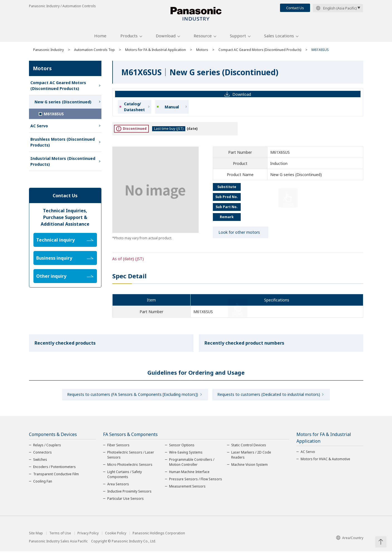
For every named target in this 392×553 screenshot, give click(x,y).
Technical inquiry (65, 241)
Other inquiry (65, 277)
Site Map (36, 535)
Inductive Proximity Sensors (129, 493)
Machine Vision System (249, 466)
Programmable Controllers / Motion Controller (192, 464)
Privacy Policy (88, 535)
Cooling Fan (43, 483)
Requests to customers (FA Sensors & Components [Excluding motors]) (132, 396)
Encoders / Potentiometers (54, 468)
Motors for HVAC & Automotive (325, 461)
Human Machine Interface (189, 473)
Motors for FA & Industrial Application (155, 51)
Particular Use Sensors (126, 500)
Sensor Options (182, 447)
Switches (40, 461)
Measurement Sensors (187, 488)
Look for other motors (239, 234)
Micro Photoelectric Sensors (130, 466)
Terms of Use (60, 535)
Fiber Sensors (118, 447)
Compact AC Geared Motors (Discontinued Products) (261, 51)
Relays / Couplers (47, 447)
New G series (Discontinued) (63, 103)
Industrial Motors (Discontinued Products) (63, 162)
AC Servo (39, 127)
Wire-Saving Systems (186, 454)
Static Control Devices (249, 447)
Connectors (42, 454)
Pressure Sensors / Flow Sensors (196, 481)
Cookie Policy (116, 535)
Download (166, 37)
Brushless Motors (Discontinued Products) (63, 143)
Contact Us (295, 8)
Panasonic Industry (48, 51)
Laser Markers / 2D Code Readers (251, 456)
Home (100, 37)
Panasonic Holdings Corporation (159, 535)
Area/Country (350, 540)
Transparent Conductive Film (56, 476)
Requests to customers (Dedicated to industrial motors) (269, 396)
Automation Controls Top (94, 51)
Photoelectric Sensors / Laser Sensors (131, 456)
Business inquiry (65, 259)
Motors (202, 51)
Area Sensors (118, 486)
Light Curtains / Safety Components (125, 476)
